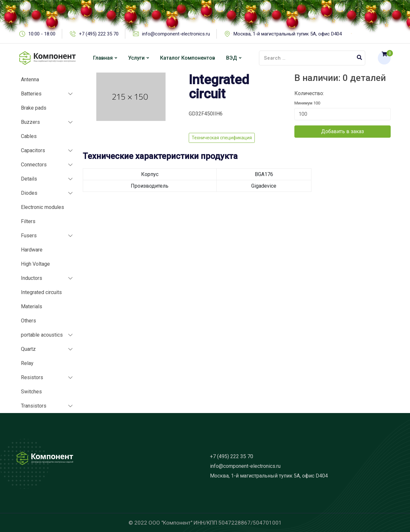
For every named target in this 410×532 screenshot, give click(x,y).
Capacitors (33, 150)
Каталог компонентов (188, 58)
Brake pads (34, 108)
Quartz (28, 349)
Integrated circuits (41, 292)
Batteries (31, 94)
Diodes (29, 193)
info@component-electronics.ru (245, 466)
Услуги (136, 58)
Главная (103, 58)
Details (29, 179)
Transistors (34, 406)
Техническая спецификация (222, 138)
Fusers (29, 236)
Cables (29, 136)
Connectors (34, 165)
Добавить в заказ (343, 131)
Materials (32, 306)
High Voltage (35, 264)
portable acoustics (42, 335)
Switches (31, 392)
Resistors (32, 377)
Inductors (32, 278)
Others (29, 321)
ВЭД (232, 58)
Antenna (30, 79)
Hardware (32, 250)
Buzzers (30, 122)
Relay (27, 363)
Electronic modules (43, 207)
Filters (28, 221)
